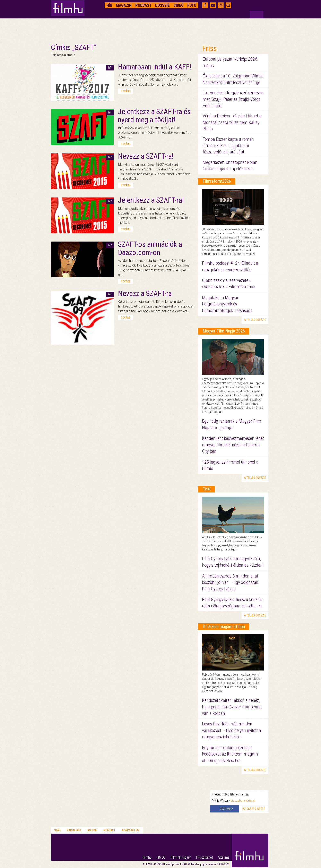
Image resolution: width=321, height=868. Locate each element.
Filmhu (147, 857)
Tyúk (207, 489)
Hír (109, 5)
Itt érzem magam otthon (224, 627)
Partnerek (74, 830)
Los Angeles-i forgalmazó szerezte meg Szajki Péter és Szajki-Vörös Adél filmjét (233, 99)
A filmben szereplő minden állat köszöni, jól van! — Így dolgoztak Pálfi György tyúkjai (230, 582)
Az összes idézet (254, 809)
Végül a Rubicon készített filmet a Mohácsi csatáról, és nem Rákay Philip (232, 122)
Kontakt (110, 830)
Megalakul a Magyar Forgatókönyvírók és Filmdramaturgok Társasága (227, 304)
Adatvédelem (131, 830)
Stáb (57, 830)
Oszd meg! (226, 809)
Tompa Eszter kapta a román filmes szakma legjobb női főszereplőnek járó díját (228, 146)
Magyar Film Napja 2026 (224, 331)
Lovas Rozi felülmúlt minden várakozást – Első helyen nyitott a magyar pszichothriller (232, 730)
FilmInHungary (181, 857)
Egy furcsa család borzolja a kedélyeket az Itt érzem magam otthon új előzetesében (230, 754)
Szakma (224, 857)
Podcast (143, 5)
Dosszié (162, 5)
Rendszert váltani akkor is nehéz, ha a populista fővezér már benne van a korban (232, 707)
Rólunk (92, 830)
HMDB (161, 857)
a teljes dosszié (255, 320)
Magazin (124, 5)
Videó (179, 5)
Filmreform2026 (217, 181)
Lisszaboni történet (243, 801)
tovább (126, 91)
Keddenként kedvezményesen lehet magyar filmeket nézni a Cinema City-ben (233, 445)
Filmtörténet (205, 857)
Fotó (192, 5)
